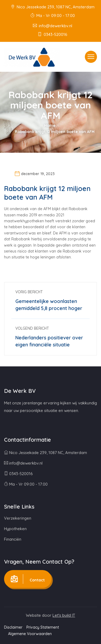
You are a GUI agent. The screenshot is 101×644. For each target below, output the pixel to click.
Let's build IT (64, 615)
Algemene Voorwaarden (30, 634)
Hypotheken (15, 529)
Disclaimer (13, 627)
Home (50, 125)
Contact (28, 579)
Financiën (13, 539)
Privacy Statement (43, 627)
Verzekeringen (18, 518)
